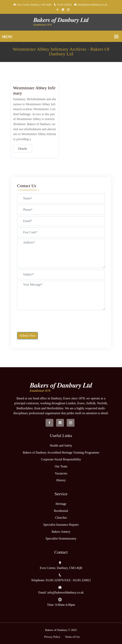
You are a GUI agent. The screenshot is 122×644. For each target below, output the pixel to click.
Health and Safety (61, 445)
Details (23, 149)
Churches (61, 518)
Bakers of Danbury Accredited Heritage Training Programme (61, 452)
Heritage (61, 504)
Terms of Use (72, 637)
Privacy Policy (52, 637)
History (61, 480)
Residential (61, 511)
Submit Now (27, 336)
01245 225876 (63, 5)
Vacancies (61, 473)
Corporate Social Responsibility (61, 459)
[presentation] (47, 319)
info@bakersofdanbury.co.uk (91, 5)
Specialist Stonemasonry (61, 538)
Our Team (61, 466)
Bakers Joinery (61, 532)
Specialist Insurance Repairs (61, 525)
